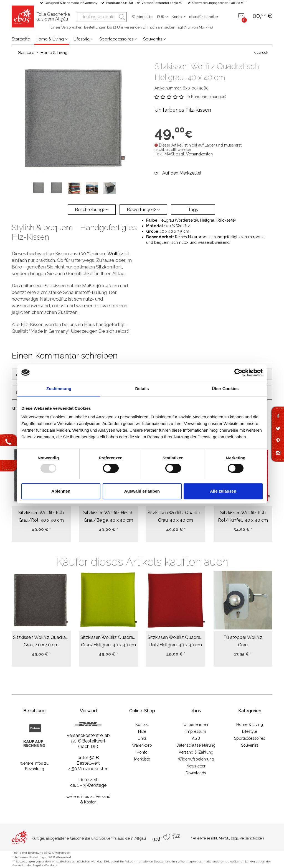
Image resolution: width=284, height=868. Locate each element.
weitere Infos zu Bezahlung (34, 766)
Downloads (196, 773)
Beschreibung (92, 210)
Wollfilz (115, 254)
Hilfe (142, 731)
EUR (162, 17)
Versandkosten (199, 154)
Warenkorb (142, 745)
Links (142, 738)
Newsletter (196, 766)
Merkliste (145, 17)
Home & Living (52, 39)
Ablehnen (61, 491)
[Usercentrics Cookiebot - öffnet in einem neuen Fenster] (238, 373)
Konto (178, 17)
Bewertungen (143, 210)
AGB (196, 738)
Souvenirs (155, 39)
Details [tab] (142, 389)
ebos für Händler (204, 17)
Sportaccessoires (118, 39)
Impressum (196, 731)
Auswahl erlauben (142, 491)
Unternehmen (196, 724)
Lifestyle (83, 39)
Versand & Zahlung (196, 752)
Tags (193, 210)
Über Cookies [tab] (225, 389)
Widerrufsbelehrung (196, 759)
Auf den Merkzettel (182, 173)
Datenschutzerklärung (196, 745)
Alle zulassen (223, 491)
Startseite (21, 39)
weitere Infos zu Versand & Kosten (88, 799)
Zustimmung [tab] (59, 389)
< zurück (261, 53)
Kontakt (142, 724)
